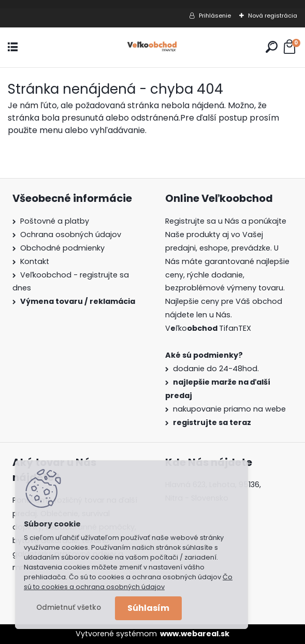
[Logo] (153, 47)
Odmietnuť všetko (69, 608)
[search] (272, 47)
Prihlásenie (215, 16)
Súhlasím (148, 608)
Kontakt (35, 261)
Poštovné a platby (55, 221)
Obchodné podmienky (62, 248)
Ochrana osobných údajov (71, 235)
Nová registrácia (273, 16)
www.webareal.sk (195, 634)
